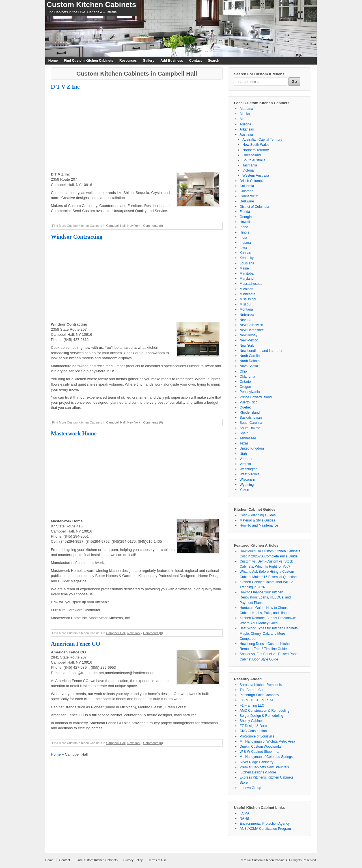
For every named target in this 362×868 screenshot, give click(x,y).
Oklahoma (247, 377)
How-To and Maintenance (259, 525)
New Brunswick (251, 325)
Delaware (247, 201)
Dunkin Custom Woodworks (260, 747)
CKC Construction (253, 731)
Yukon (244, 490)
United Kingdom (252, 448)
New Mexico (249, 340)
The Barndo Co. (252, 690)
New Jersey (248, 335)
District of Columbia (254, 207)
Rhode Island (250, 412)
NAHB (244, 818)
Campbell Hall (116, 226)
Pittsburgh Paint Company (259, 695)
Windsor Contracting (77, 237)
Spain (244, 433)
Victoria (248, 170)
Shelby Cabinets (252, 721)
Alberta (245, 119)
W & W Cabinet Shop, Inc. (259, 752)
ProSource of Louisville (257, 736)
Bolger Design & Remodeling (261, 716)
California (247, 186)
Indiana (245, 243)
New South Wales (256, 145)
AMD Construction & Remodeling (264, 711)
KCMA (244, 813)
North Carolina (250, 356)
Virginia (245, 464)
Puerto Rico (248, 402)
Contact (196, 61)
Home (53, 61)
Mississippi (248, 299)
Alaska (245, 114)
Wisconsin (247, 480)
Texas (244, 443)
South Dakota (250, 428)
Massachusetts (251, 284)
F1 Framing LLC (252, 705)
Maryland (246, 279)
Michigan (246, 289)
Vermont (246, 459)
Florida (245, 212)
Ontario (245, 382)
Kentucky (246, 258)
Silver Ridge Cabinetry (256, 762)
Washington (248, 469)
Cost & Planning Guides (258, 515)
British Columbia (252, 181)
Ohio (243, 371)
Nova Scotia (249, 366)
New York (134, 226)
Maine (244, 268)
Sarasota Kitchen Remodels (261, 685)
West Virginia (249, 474)
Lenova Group (250, 788)
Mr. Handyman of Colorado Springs (266, 757)
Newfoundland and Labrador (261, 351)
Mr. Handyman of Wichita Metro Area (267, 741)
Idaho (244, 227)
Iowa (243, 248)
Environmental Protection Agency (265, 824)
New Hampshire (252, 330)
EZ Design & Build (253, 726)
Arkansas (247, 129)
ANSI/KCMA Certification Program (265, 829)
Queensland (252, 155)
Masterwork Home (74, 433)
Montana (246, 309)
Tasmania (250, 165)
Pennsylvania (250, 392)
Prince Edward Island (256, 397)
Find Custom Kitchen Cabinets (89, 61)
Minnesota (247, 294)
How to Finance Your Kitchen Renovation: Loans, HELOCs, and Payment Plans (265, 597)
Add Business (172, 61)
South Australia (254, 160)
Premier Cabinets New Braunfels (264, 767)
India (243, 238)
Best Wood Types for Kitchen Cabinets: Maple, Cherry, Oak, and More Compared (269, 633)
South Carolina (251, 423)
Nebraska (247, 315)
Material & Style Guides (257, 520)
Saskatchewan (251, 418)
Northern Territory (256, 150)
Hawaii (245, 222)
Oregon (245, 387)
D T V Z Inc (65, 87)
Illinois (244, 232)
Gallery (149, 61)
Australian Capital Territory (262, 140)
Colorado (246, 191)
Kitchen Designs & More (258, 772)
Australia (246, 134)
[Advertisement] (137, 132)
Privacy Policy (133, 860)
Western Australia (256, 176)
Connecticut (248, 196)
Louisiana (247, 263)
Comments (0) (153, 226)
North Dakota (250, 361)
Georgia (246, 217)
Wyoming (247, 485)
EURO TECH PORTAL (257, 700)
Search (214, 61)
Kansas (245, 253)
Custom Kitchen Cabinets (91, 5)
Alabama (246, 109)
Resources (128, 61)
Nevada (245, 320)
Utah (243, 454)
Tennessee (248, 438)
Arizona (245, 124)
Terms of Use (158, 860)
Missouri (246, 304)
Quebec (245, 407)
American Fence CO (76, 644)
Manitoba (246, 273)
